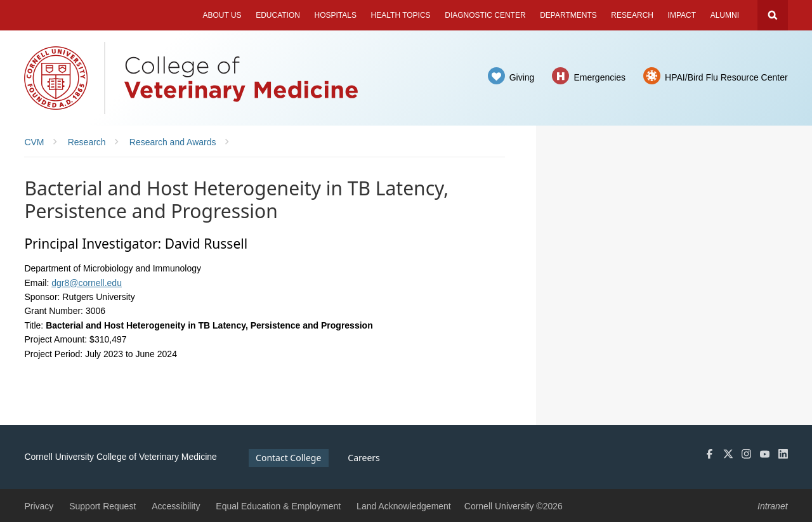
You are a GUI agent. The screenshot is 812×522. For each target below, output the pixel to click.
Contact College (288, 458)
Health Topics (401, 15)
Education (278, 15)
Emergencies (599, 77)
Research (632, 15)
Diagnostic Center (485, 15)
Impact (682, 15)
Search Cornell (773, 15)
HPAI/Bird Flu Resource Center (726, 77)
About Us (222, 15)
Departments (568, 15)
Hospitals (336, 15)
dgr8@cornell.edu (87, 283)
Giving (522, 77)
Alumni (725, 15)
